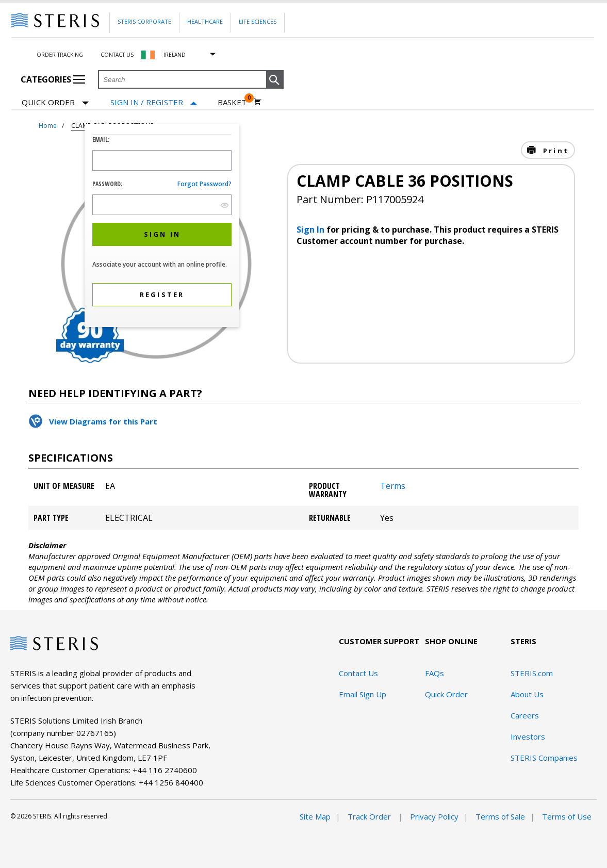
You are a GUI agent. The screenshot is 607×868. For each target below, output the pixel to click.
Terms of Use (567, 816)
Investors (528, 736)
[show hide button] (225, 205)
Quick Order (55, 103)
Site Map (315, 816)
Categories (53, 79)
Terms (393, 486)
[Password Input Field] (162, 205)
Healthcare (205, 21)
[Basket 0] (240, 102)
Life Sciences (258, 21)
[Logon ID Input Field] (162, 160)
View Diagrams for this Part (103, 421)
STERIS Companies (544, 758)
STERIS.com (532, 673)
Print (554, 151)
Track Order (370, 816)
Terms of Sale (500, 816)
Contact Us (117, 55)
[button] (275, 80)
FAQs (434, 673)
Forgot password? (204, 184)
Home (48, 126)
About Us (527, 694)
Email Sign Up (363, 694)
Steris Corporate (144, 21)
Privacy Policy (434, 816)
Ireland (175, 55)
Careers (525, 715)
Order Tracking (60, 55)
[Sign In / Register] (154, 102)
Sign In (311, 230)
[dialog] (162, 227)
